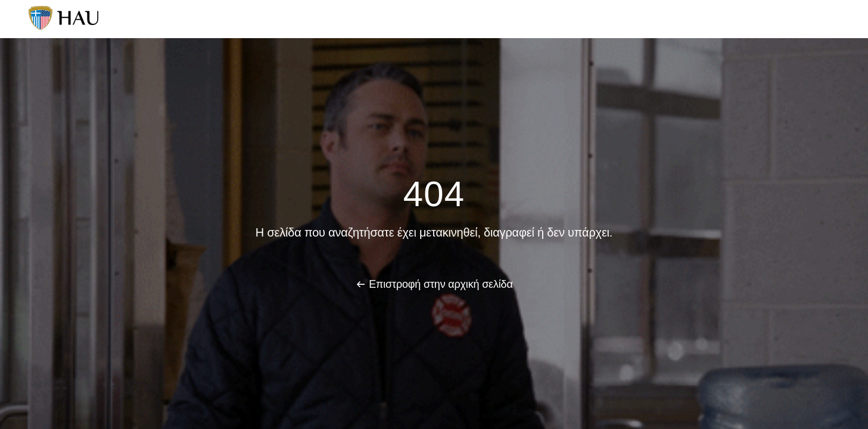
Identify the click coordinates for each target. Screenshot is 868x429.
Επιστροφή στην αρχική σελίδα (441, 284)
